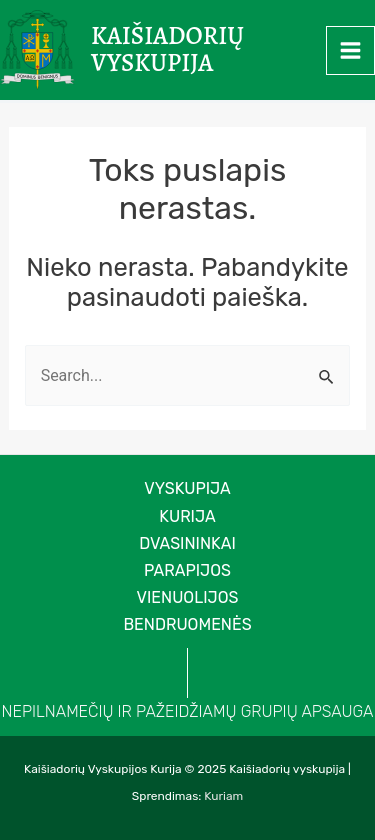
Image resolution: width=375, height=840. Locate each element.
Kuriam (223, 796)
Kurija (187, 516)
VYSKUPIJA (187, 488)
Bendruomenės (187, 624)
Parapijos (187, 570)
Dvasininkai (187, 543)
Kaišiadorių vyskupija (167, 50)
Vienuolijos (188, 597)
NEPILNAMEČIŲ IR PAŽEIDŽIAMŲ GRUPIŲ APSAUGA (188, 711)
